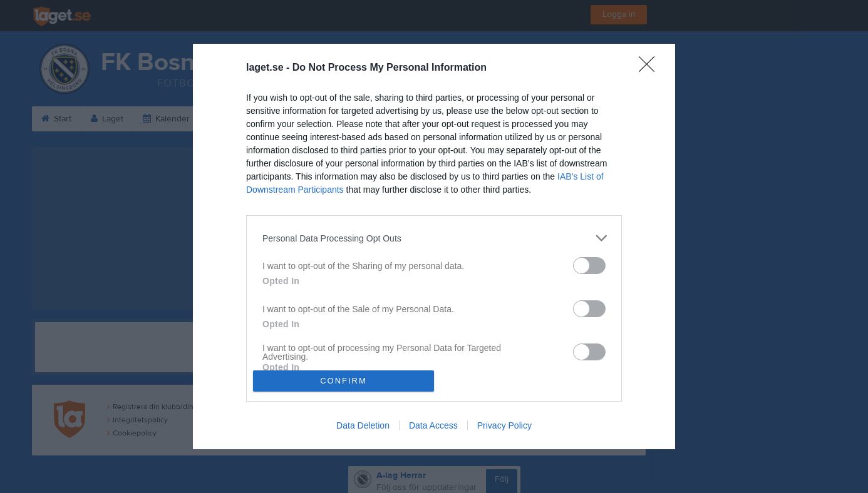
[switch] (589, 266)
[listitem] (434, 238)
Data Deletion (363, 425)
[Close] (651, 68)
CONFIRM (344, 381)
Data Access (433, 425)
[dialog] (434, 246)
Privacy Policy (504, 425)
